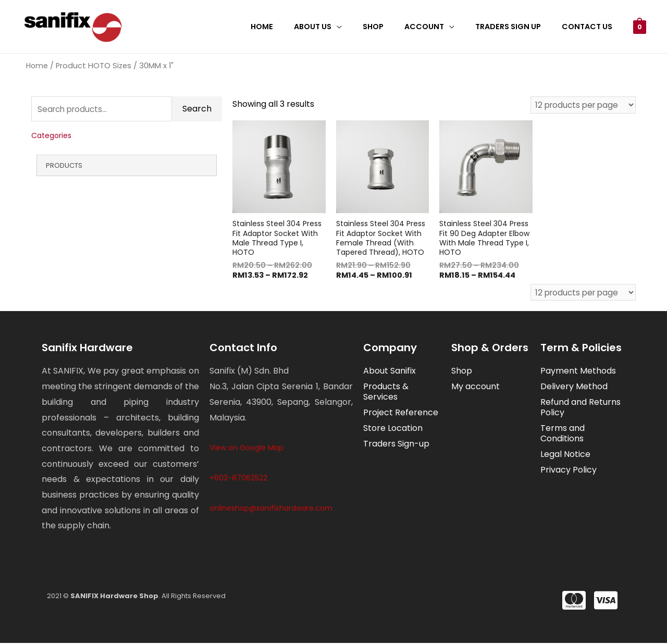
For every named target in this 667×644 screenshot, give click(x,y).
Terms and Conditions (563, 435)
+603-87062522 (238, 479)
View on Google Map (246, 449)
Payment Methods (578, 372)
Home (294, 27)
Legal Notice (565, 456)
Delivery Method (574, 388)
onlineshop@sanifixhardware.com (271, 509)
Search (197, 110)
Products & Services (386, 393)
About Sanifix (390, 372)
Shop (393, 27)
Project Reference (401, 414)
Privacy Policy (569, 471)
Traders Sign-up (396, 445)
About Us (339, 27)
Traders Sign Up (517, 27)
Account (439, 27)
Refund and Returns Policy (580, 409)
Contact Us (590, 27)
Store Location (393, 430)
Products (64, 167)
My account (475, 388)
